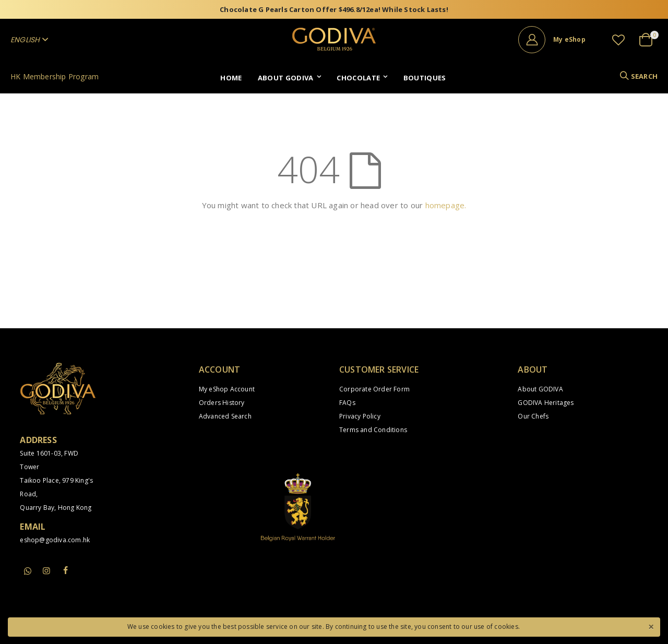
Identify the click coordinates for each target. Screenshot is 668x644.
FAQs (347, 403)
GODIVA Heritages (546, 403)
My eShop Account (227, 389)
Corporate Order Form (374, 389)
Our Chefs (533, 416)
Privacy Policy (360, 416)
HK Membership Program (55, 76)
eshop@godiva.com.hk (55, 540)
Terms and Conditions (373, 430)
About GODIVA (540, 389)
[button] (618, 40)
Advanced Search (225, 416)
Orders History (222, 403)
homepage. (446, 205)
